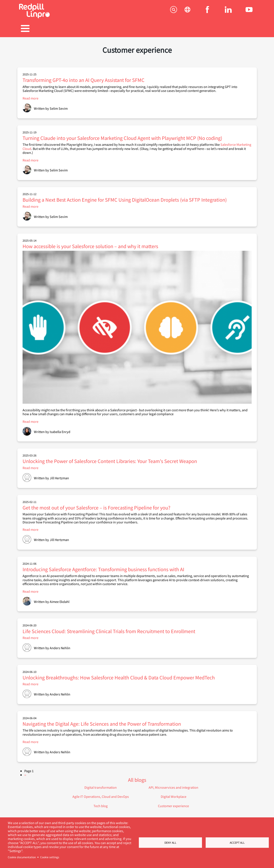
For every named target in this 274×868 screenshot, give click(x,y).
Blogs (171, 29)
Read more (30, 96)
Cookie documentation (22, 857)
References (103, 29)
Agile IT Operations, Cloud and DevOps (101, 794)
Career (137, 29)
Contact (238, 29)
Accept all (237, 843)
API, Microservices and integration (173, 785)
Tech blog (101, 804)
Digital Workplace (174, 794)
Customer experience (173, 804)
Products (70, 29)
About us (204, 29)
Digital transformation (101, 785)
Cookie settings (50, 857)
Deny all (170, 843)
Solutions (36, 29)
